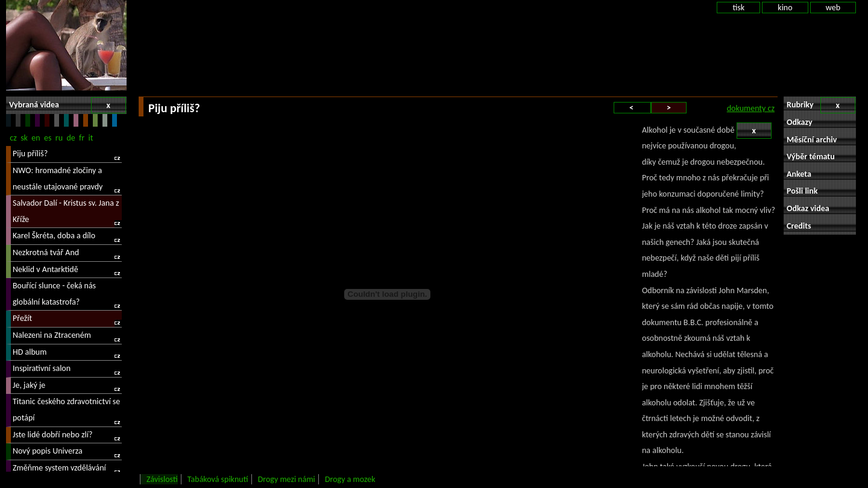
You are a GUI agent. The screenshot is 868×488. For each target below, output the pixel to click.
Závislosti (162, 479)
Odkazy (800, 122)
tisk (738, 8)
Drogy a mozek (350, 479)
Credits (799, 226)
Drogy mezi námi (287, 479)
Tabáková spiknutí (218, 479)
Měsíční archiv (812, 140)
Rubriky (821, 105)
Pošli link (802, 191)
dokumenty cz (751, 108)
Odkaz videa (808, 208)
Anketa (799, 174)
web (833, 8)
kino (785, 8)
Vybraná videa (68, 105)
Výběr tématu (811, 157)
